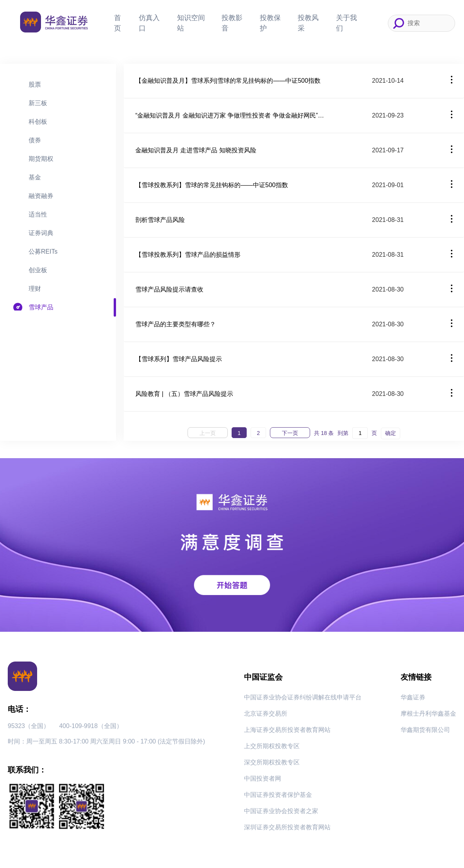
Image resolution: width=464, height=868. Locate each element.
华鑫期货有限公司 (425, 730)
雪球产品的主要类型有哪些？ (176, 324)
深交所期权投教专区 (272, 762)
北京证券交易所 (266, 714)
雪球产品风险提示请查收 (169, 289)
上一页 (208, 433)
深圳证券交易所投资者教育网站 (287, 827)
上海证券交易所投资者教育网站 (287, 730)
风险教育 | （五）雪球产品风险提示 (184, 394)
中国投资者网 (263, 778)
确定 (391, 433)
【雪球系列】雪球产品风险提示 (179, 359)
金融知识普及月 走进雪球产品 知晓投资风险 (196, 150)
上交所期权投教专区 (272, 746)
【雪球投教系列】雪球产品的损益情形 (188, 255)
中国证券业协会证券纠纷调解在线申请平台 (303, 697)
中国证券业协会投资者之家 (281, 811)
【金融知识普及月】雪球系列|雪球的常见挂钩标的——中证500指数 (228, 81)
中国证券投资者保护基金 (278, 795)
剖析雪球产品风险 (160, 220)
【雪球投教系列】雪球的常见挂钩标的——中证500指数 (212, 185)
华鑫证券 (413, 697)
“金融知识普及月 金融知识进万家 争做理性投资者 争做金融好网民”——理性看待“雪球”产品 (232, 115)
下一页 (290, 433)
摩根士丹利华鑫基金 (428, 714)
